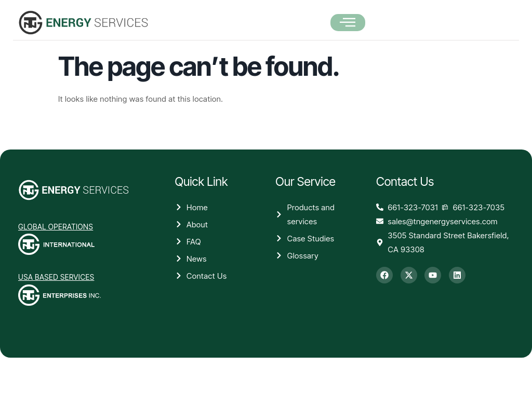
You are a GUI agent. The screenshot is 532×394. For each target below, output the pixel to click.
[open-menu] (348, 23)
